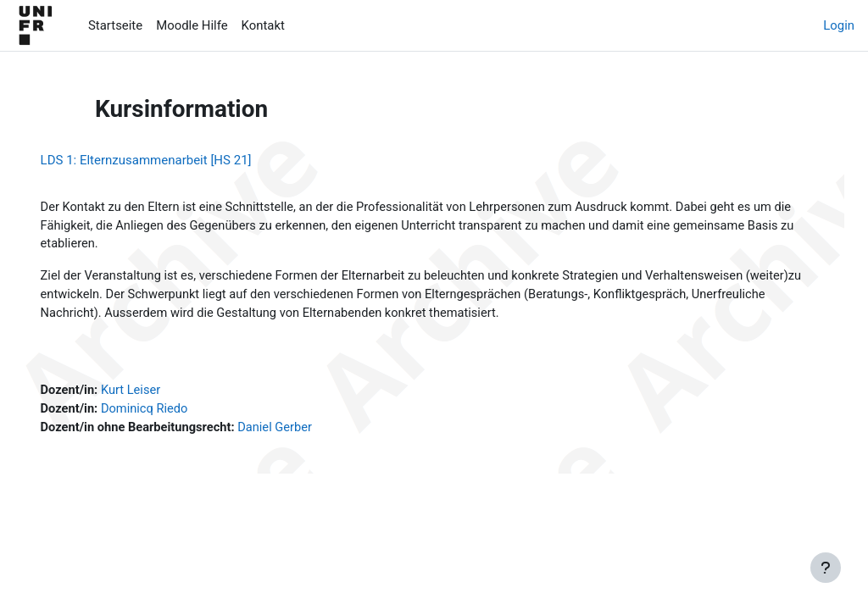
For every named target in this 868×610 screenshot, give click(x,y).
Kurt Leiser (157, 393)
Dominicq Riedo (170, 413)
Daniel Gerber (303, 431)
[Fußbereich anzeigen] (826, 568)
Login (839, 25)
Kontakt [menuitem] (263, 25)
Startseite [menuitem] (115, 25)
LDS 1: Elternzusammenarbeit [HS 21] (170, 160)
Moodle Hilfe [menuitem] (192, 25)
